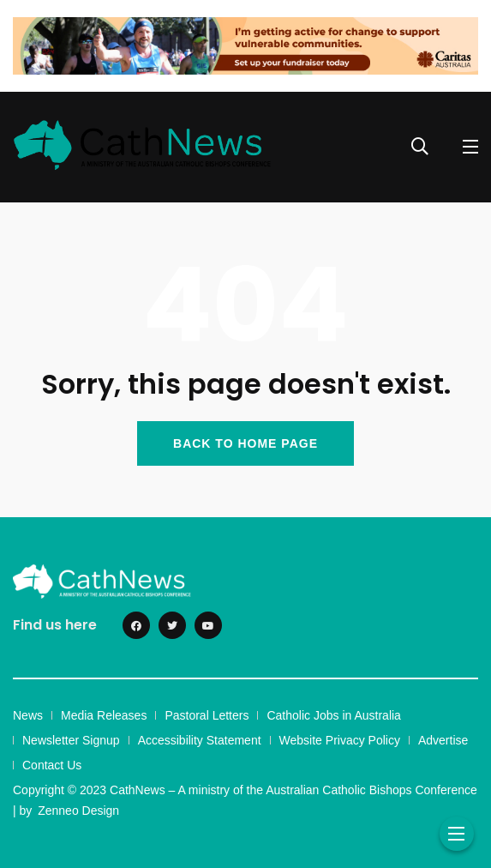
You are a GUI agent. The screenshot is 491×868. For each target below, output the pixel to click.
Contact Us (52, 765)
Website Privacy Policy (340, 740)
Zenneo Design (78, 811)
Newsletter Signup (71, 740)
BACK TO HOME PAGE (245, 443)
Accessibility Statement (200, 740)
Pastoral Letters (207, 715)
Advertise (443, 740)
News (28, 715)
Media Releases (104, 715)
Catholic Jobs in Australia (333, 715)
